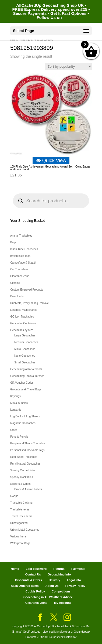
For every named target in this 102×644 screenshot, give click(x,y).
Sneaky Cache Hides (23, 470)
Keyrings (15, 396)
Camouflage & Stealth (23, 263)
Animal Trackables (21, 236)
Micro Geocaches (25, 349)
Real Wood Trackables (24, 457)
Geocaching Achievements (26, 369)
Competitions (61, 591)
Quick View (51, 161)
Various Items (18, 536)
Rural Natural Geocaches (25, 464)
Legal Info (74, 580)
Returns (59, 569)
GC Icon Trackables (22, 317)
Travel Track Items (21, 516)
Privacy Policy (75, 586)
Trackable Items (20, 510)
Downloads (17, 296)
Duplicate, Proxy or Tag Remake (29, 303)
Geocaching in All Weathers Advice (48, 597)
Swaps (14, 496)
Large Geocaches (25, 335)
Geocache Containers (23, 323)
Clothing (15, 283)
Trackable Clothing (21, 503)
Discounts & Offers (29, 580)
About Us (52, 586)
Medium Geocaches (26, 342)
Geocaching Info (59, 574)
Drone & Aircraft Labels (28, 489)
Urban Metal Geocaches (25, 530)
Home (15, 569)
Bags (13, 242)
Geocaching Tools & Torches (27, 376)
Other (14, 430)
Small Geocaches (25, 362)
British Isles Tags (20, 256)
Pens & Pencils (19, 437)
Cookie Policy (35, 591)
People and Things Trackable (28, 443)
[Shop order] (68, 67)
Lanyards (16, 410)
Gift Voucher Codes (22, 383)
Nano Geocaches (25, 356)
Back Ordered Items (25, 586)
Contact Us (33, 574)
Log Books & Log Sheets (25, 416)
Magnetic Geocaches (23, 423)
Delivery (54, 580)
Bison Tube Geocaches (24, 249)
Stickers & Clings (20, 484)
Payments (78, 569)
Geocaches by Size (22, 330)
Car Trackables (19, 269)
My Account (62, 603)
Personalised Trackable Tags (27, 450)
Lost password (36, 569)
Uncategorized (19, 523)
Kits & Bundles (19, 403)
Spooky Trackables (22, 477)
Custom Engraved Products (27, 290)
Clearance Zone (20, 276)
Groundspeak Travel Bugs (26, 389)
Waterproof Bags (20, 543)
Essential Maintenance (24, 310)
